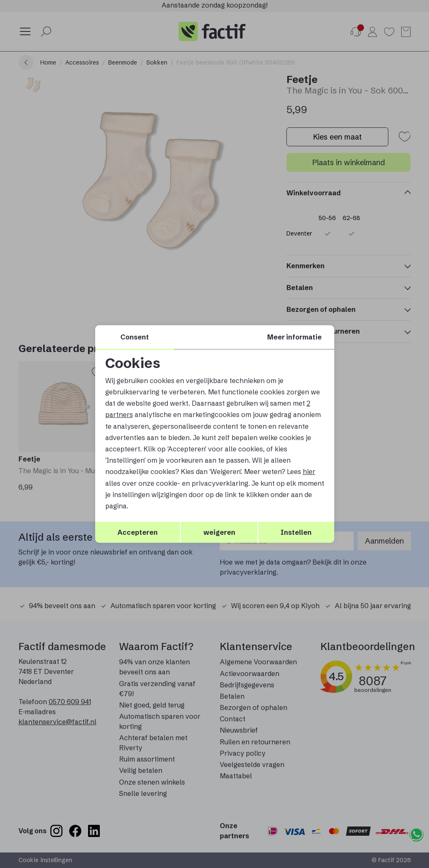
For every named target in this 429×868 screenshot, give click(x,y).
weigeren (219, 532)
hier (309, 472)
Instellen (296, 532)
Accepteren (138, 532)
